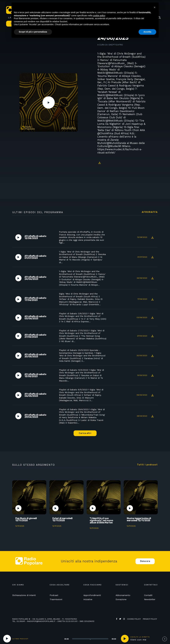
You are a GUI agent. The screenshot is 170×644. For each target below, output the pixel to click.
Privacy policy (150, 619)
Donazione (121, 599)
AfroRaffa (150, 212)
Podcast (54, 595)
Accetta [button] (147, 32)
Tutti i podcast (147, 465)
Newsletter (150, 599)
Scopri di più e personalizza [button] (33, 32)
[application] (86, 639)
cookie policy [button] (99, 15)
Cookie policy (134, 619)
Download (100, 163)
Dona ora (145, 561)
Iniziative (88, 599)
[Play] (7, 639)
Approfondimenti (92, 595)
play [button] (125, 639)
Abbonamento (123, 595)
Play (49, 102)
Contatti (148, 595)
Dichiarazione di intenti (24, 595)
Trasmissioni (56, 599)
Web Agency (122, 621)
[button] (155, 7)
